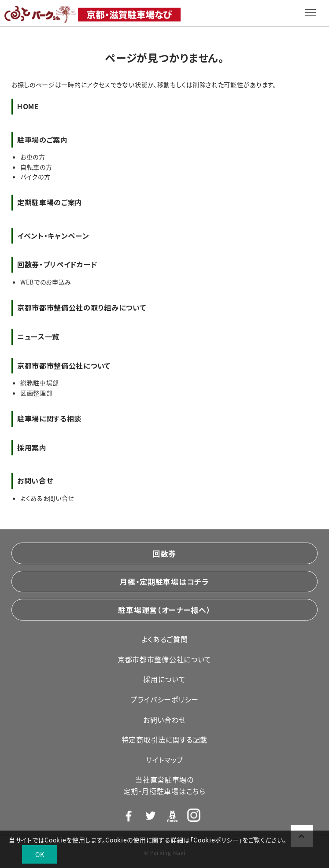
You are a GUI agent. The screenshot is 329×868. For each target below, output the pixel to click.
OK (40, 854)
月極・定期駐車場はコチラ (164, 582)
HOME (28, 106)
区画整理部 (37, 393)
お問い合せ (35, 480)
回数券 (164, 553)
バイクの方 (35, 177)
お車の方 (33, 157)
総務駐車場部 (40, 383)
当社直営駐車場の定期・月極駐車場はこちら (164, 785)
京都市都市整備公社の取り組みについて (82, 307)
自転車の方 (36, 167)
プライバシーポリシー (164, 699)
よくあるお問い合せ (47, 498)
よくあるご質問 (165, 639)
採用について (164, 679)
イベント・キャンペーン (53, 236)
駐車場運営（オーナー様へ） (164, 610)
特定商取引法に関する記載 (164, 739)
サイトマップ (164, 760)
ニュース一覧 (38, 336)
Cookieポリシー (216, 840)
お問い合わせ (164, 720)
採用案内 (32, 447)
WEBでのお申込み (46, 282)
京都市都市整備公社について (164, 659)
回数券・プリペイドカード (57, 264)
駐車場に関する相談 (49, 418)
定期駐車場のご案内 (50, 202)
